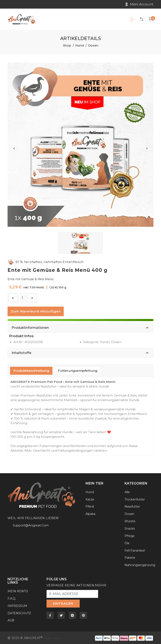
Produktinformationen (30, 327)
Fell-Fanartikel (135, 550)
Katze (90, 499)
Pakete (130, 557)
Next (147, 148)
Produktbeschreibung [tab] (31, 370)
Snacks (130, 528)
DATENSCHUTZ (20, 612)
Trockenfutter (135, 499)
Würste (130, 520)
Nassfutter (132, 506)
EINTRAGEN (63, 603)
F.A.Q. (12, 598)
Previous (14, 148)
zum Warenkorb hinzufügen (36, 311)
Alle (127, 491)
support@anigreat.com (32, 525)
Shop (67, 45)
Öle (127, 542)
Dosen (93, 45)
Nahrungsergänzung (140, 564)
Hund (80, 45)
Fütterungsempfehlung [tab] (78, 370)
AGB (11, 620)
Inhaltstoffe (21, 352)
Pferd (90, 506)
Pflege (130, 535)
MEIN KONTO (18, 590)
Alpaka (91, 513)
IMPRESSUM (18, 605)
